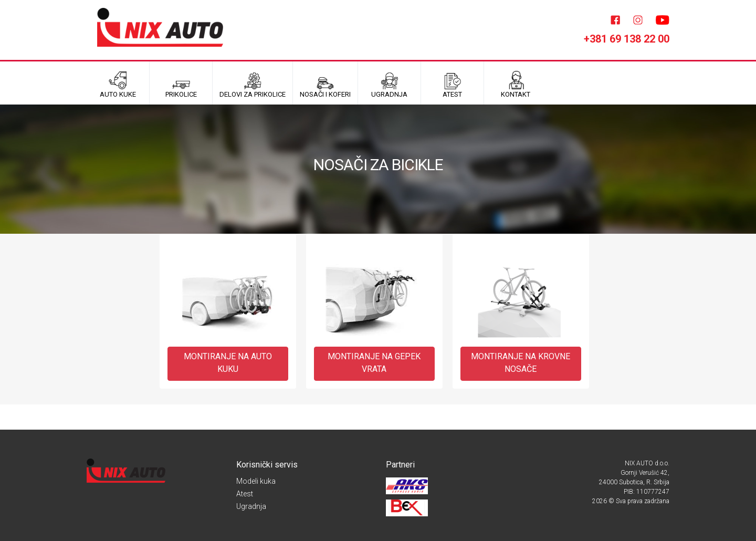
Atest (245, 494)
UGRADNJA (389, 85)
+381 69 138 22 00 (627, 39)
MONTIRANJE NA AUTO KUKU (228, 363)
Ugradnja (251, 506)
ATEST (452, 85)
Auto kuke (118, 85)
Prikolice (181, 85)
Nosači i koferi (325, 85)
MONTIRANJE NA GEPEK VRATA (374, 363)
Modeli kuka (256, 481)
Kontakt (516, 85)
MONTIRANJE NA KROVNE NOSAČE (521, 363)
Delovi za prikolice (253, 85)
